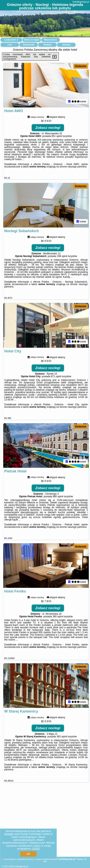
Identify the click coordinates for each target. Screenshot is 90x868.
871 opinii (56, 378)
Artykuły (66, 45)
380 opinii (58, 619)
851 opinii (57, 137)
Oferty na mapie (32, 40)
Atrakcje (47, 45)
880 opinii (58, 499)
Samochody (29, 45)
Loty (10, 45)
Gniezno (81, 66)
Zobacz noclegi (48, 128)
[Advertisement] (45, 826)
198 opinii (62, 257)
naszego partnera (77, 167)
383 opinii (62, 740)
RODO (36, 849)
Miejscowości (50, 40)
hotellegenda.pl (81, 2)
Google (9, 834)
